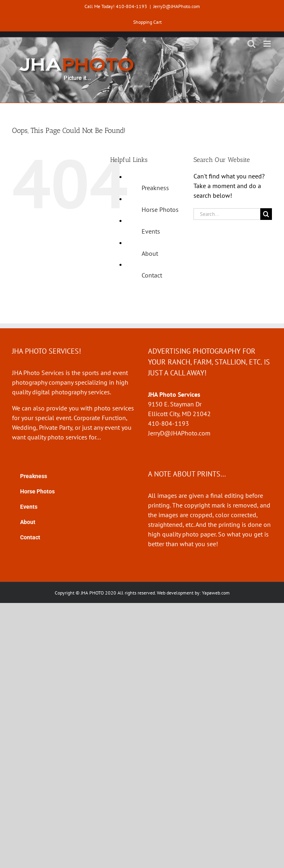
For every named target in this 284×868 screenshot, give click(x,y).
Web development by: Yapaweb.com (193, 593)
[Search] (266, 214)
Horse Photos (160, 209)
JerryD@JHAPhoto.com (177, 6)
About (150, 253)
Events (151, 231)
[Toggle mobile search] (251, 44)
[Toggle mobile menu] (268, 44)
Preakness (155, 188)
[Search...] (227, 214)
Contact (152, 275)
